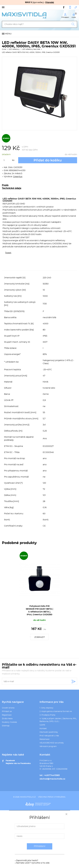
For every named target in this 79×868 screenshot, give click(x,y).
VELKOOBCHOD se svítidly (52, 743)
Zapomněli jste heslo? (27, 860)
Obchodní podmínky (49, 732)
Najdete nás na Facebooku (18, 763)
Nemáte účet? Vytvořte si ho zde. (33, 863)
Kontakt (43, 729)
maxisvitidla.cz (28, 797)
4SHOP (46, 805)
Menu (8, 34)
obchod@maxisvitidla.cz (76, 7)
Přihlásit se (7, 711)
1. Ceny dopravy (46, 708)
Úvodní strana (8, 708)
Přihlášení (40, 846)
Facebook (10, 761)
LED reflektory (14, 49)
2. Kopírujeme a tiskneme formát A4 (56, 711)
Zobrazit (40, 637)
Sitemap (6, 726)
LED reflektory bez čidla (31, 49)
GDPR (42, 725)
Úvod (4, 49)
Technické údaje (12, 188)
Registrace (7, 715)
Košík (74, 15)
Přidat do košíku (48, 160)
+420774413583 (70, 7)
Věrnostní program (48, 746)
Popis (5, 185)
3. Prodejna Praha (47, 715)
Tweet (8, 253)
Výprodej (49, 2)
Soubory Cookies (9, 722)
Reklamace (44, 739)
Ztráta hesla (7, 719)
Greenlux (18, 177)
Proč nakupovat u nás (49, 736)
